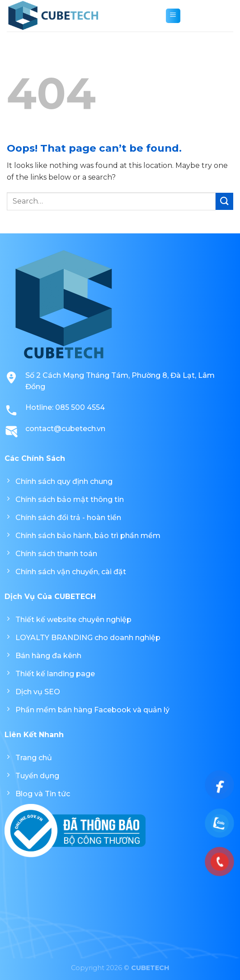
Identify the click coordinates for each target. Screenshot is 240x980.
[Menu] (173, 16)
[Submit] (224, 202)
